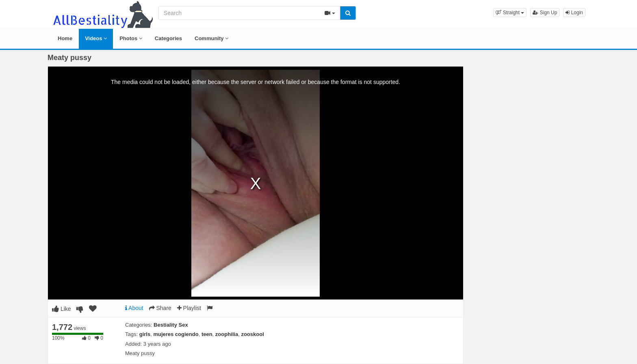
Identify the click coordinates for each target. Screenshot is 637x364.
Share (160, 308)
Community (211, 38)
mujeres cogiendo (176, 334)
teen (207, 334)
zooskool (252, 334)
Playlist (189, 308)
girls (145, 334)
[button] (510, 13)
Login (574, 13)
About (134, 308)
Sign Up (545, 13)
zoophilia (227, 334)
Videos (96, 38)
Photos (131, 38)
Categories (168, 38)
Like (62, 309)
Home (65, 38)
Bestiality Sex (171, 325)
